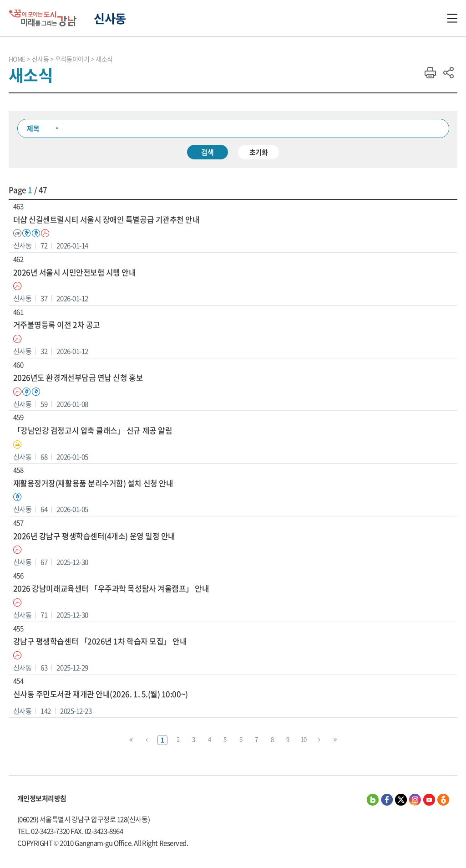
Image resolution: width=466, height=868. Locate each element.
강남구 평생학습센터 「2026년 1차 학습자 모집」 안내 (100, 641)
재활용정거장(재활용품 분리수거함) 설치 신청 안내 (93, 483)
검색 (208, 152)
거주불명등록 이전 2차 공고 (57, 325)
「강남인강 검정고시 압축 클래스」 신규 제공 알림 (93, 431)
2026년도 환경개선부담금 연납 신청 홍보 (78, 378)
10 (304, 739)
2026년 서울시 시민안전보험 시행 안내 (75, 273)
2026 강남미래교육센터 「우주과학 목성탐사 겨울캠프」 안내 (111, 589)
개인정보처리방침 (42, 799)
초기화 (259, 152)
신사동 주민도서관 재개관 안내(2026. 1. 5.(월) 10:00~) (101, 694)
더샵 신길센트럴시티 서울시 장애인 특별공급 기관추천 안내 (106, 220)
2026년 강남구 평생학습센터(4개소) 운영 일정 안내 (94, 536)
